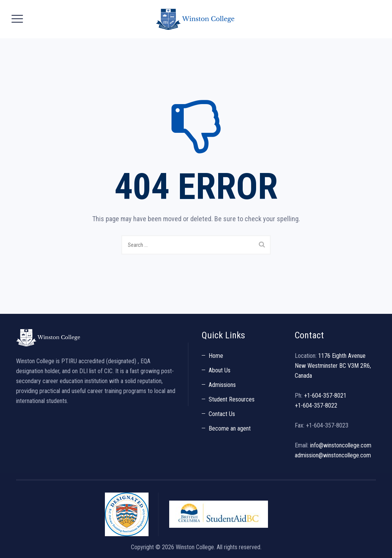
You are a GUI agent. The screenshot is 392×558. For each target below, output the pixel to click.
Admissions (222, 385)
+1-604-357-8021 (325, 396)
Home (216, 356)
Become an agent (230, 428)
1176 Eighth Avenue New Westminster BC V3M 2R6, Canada (333, 366)
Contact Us (222, 414)
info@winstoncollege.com (341, 445)
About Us (220, 370)
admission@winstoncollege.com (333, 455)
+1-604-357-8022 (316, 405)
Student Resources (232, 399)
